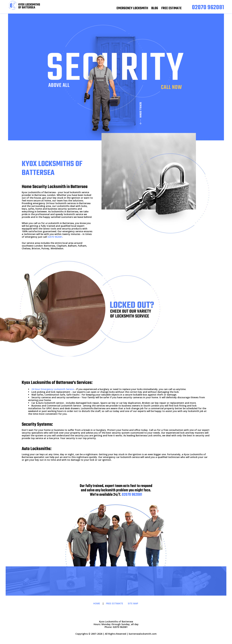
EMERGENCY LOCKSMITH (132, 8)
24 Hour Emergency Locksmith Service (53, 389)
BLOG (155, 8)
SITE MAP (133, 603)
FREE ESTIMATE (171, 8)
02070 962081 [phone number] (132, 495)
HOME (97, 603)
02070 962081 (55, 237)
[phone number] (208, 8)
